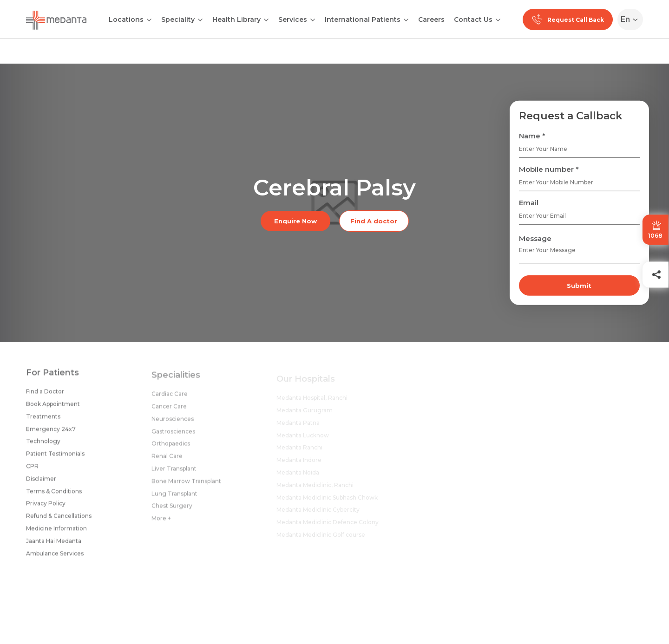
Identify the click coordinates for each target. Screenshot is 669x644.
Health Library (236, 20)
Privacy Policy (46, 507)
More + (161, 523)
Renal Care (167, 461)
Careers (431, 20)
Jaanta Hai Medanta (54, 545)
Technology (43, 445)
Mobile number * (549, 169)
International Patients (363, 20)
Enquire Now (295, 221)
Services (293, 20)
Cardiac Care (170, 399)
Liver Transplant (174, 473)
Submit (579, 286)
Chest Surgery (172, 511)
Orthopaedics (171, 449)
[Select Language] (632, 20)
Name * (532, 136)
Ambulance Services (55, 557)
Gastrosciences (173, 436)
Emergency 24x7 (51, 433)
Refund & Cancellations (59, 520)
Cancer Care (169, 411)
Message (535, 238)
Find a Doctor (45, 395)
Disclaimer (41, 483)
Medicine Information (56, 532)
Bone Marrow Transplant (186, 486)
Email (529, 203)
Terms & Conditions (54, 495)
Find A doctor (374, 221)
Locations (126, 20)
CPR (32, 470)
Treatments (43, 420)
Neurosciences (173, 424)
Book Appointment (53, 408)
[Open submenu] (200, 19)
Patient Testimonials (55, 458)
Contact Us (473, 20)
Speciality (178, 20)
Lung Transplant (174, 498)
